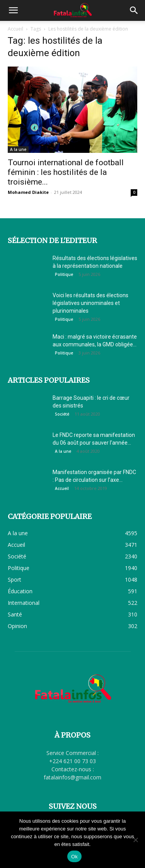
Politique (64, 274)
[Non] (135, 840)
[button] (13, 10)
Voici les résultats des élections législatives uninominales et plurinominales (90, 303)
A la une (18, 149)
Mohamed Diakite (28, 192)
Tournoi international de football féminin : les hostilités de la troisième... (66, 172)
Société (62, 414)
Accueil (15, 29)
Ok (74, 857)
